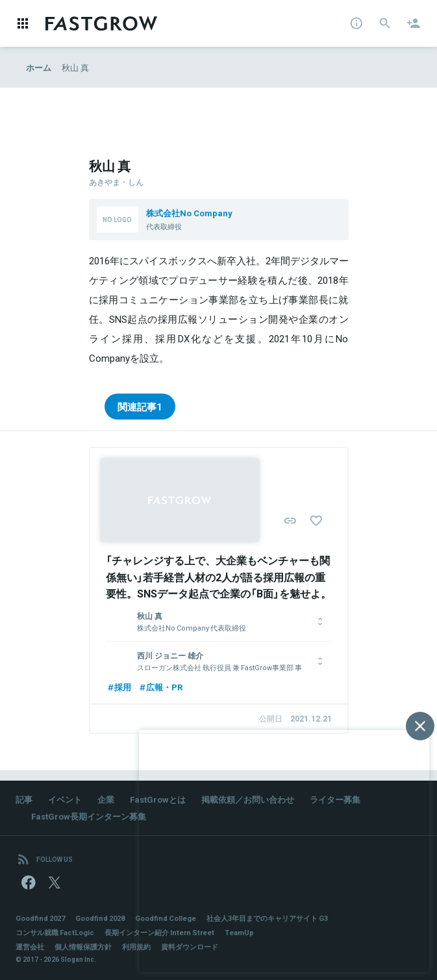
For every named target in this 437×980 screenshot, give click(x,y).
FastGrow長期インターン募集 (89, 816)
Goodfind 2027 (40, 918)
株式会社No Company (189, 213)
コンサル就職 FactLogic (55, 932)
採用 (119, 687)
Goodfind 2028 (100, 918)
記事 (24, 799)
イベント (65, 799)
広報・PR (160, 687)
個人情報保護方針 (83, 947)
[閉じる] (420, 726)
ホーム (39, 67)
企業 (106, 799)
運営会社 (30, 947)
